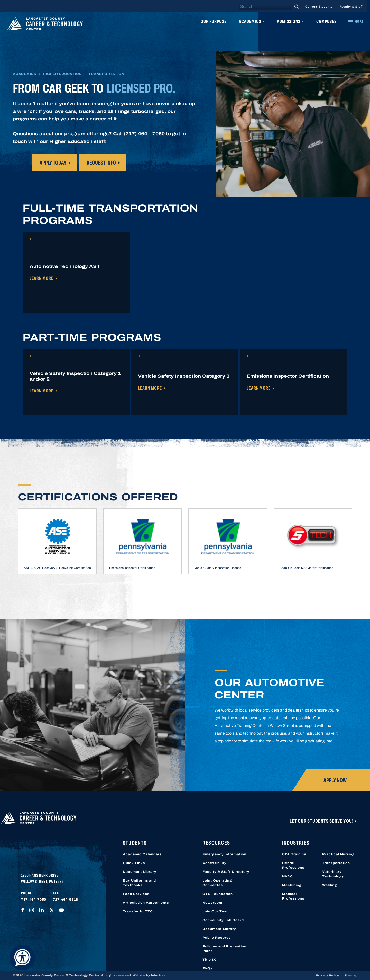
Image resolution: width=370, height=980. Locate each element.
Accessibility (214, 863)
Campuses (326, 21)
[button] (76, 272)
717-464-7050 (34, 900)
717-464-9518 (66, 900)
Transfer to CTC (138, 911)
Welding (330, 885)
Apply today (53, 163)
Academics (250, 21)
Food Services (136, 894)
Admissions (289, 21)
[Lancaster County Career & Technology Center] (45, 25)
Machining (292, 885)
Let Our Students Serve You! (322, 821)
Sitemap (351, 975)
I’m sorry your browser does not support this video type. (293, 124)
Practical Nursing (338, 854)
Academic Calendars (142, 854)
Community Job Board (223, 920)
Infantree (158, 975)
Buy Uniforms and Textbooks (139, 883)
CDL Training (294, 854)
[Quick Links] (356, 22)
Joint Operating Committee (217, 883)
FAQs (207, 968)
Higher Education (62, 74)
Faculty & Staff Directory (226, 872)
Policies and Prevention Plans (224, 949)
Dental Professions (293, 865)
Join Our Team (216, 911)
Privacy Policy (328, 975)
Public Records (217, 938)
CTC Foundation (218, 894)
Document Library (140, 872)
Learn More (41, 278)
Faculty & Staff (351, 7)
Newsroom (212, 903)
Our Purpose (214, 21)
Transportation (336, 863)
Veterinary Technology (333, 874)
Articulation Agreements (146, 903)
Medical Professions (293, 896)
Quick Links (134, 863)
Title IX (209, 960)
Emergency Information (224, 854)
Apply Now (335, 780)
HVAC (288, 876)
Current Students (319, 7)
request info (101, 163)
